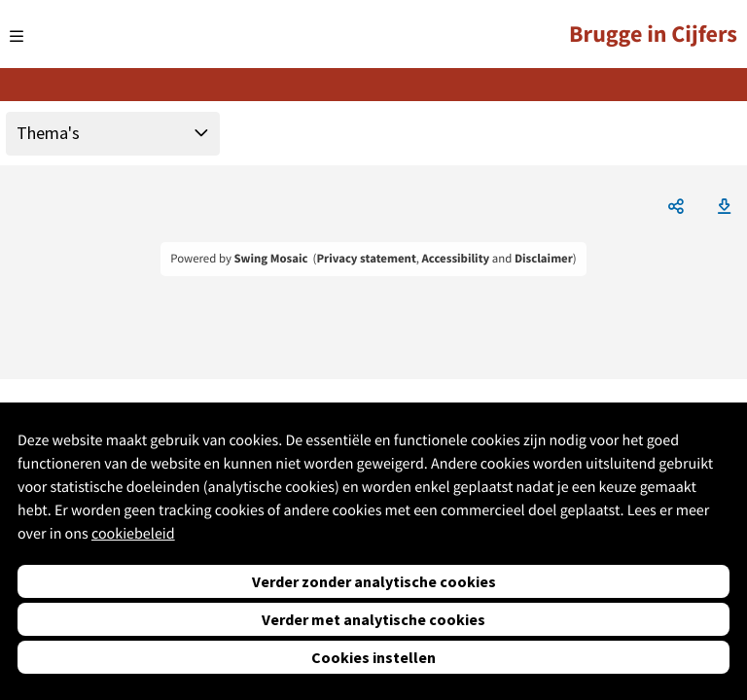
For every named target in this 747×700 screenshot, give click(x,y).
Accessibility (456, 259)
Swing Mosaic (270, 259)
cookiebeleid (133, 534)
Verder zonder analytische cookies (374, 581)
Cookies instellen (373, 657)
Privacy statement (366, 259)
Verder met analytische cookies (373, 619)
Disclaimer (544, 259)
